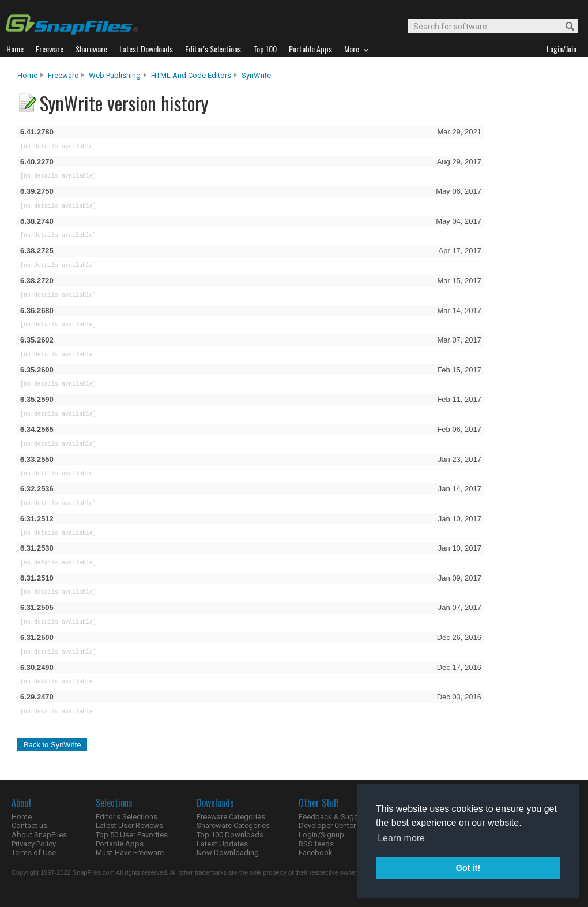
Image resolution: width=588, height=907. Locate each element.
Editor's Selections (127, 817)
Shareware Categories (233, 825)
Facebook (316, 853)
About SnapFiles (39, 835)
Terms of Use (34, 853)
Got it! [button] (468, 868)
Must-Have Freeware (130, 853)
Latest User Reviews (129, 825)
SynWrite (256, 75)
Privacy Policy (34, 844)
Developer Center (327, 825)
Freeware (63, 75)
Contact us (29, 825)
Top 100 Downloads (230, 835)
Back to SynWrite (52, 745)
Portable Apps (120, 844)
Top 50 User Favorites (132, 835)
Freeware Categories (231, 817)
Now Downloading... (230, 853)
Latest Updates (222, 844)
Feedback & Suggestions (341, 817)
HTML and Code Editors (191, 75)
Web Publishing (115, 75)
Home (27, 75)
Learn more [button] (401, 838)
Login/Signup (321, 835)
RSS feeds (316, 844)
